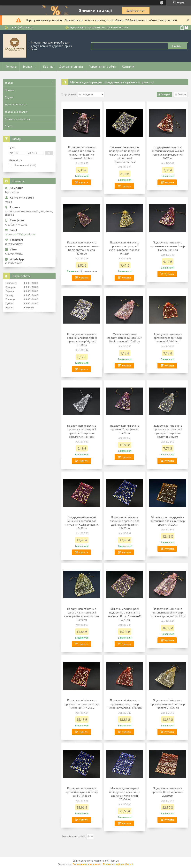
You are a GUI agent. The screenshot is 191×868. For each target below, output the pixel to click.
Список (182, 94)
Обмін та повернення (17, 119)
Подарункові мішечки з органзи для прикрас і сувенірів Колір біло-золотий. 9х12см (168, 431)
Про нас (48, 67)
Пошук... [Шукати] (177, 46)
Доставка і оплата (71, 67)
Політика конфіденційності (118, 864)
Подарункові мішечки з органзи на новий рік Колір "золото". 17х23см (168, 704)
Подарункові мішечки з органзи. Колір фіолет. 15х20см (125, 429)
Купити (83, 182)
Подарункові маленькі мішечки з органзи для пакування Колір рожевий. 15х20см (82, 523)
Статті (9, 126)
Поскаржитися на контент (87, 864)
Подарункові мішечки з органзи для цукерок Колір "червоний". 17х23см (82, 704)
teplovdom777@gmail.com (20, 234)
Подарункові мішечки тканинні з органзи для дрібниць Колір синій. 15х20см (125, 523)
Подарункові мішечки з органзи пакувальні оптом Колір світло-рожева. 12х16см (82, 248)
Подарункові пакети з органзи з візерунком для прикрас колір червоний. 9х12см (168, 153)
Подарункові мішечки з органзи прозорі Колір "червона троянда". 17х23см (125, 704)
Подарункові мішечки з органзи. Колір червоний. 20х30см (168, 792)
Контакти (128, 67)
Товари (27, 67)
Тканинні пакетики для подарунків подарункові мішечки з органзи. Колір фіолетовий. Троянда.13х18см (125, 154)
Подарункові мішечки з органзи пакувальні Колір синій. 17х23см (82, 792)
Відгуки (9, 97)
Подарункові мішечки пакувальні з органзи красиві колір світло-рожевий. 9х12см (82, 153)
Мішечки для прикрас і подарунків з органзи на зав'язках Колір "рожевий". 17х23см (125, 614)
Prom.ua (114, 861)
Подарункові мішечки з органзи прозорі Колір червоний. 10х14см (168, 338)
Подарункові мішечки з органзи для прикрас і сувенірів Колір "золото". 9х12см (125, 248)
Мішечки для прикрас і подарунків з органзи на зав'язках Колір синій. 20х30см (125, 794)
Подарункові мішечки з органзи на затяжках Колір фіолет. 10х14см (168, 246)
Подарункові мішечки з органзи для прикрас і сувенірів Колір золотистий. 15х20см (82, 614)
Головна (11, 67)
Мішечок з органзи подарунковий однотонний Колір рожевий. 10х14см (125, 338)
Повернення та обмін (102, 67)
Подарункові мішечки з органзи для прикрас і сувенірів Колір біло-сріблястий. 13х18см (82, 431)
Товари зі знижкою (16, 112)
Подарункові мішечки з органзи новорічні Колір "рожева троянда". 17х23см (168, 612)
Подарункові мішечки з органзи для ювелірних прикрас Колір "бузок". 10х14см (82, 339)
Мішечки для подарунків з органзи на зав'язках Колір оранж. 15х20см (168, 521)
